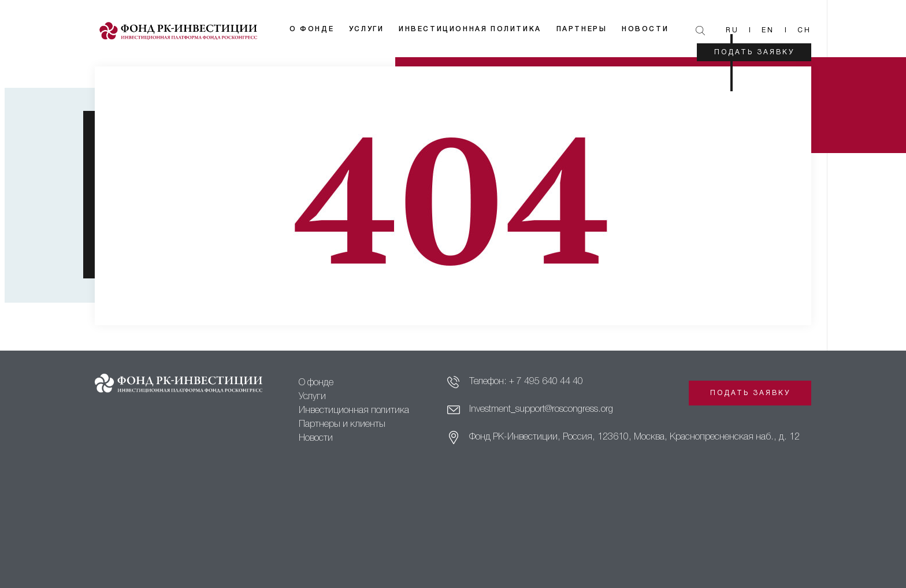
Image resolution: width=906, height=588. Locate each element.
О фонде (312, 29)
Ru (732, 30)
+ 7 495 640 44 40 (546, 382)
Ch (804, 30)
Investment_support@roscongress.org (541, 410)
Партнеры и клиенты (342, 425)
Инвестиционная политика (470, 29)
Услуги (367, 29)
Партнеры (582, 29)
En (768, 30)
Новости (645, 29)
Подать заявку (754, 52)
